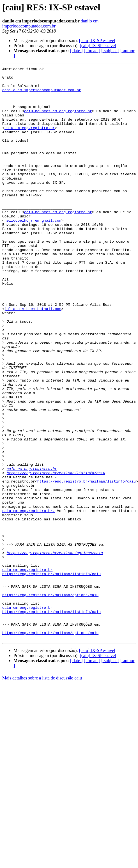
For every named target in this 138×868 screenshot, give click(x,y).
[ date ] (76, 51)
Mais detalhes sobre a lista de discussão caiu (42, 792)
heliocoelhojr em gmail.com (33, 251)
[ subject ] (110, 51)
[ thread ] (92, 51)
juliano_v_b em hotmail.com (33, 357)
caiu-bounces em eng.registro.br (58, 120)
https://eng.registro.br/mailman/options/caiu (55, 650)
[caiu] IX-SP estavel (97, 41)
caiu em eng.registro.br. (28, 600)
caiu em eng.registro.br (30, 140)
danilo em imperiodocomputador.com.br (50, 23)
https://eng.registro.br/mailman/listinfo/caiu (56, 554)
